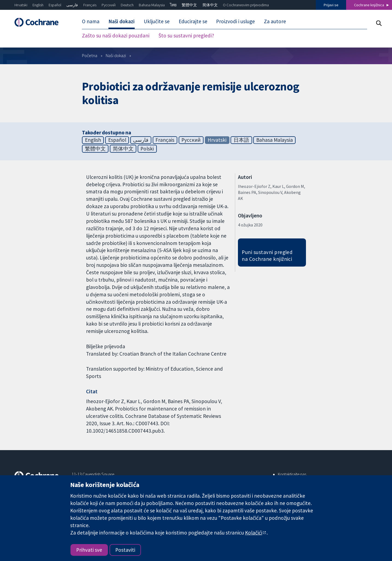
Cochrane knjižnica (369, 5)
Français (90, 5)
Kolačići (254, 533)
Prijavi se (331, 5)
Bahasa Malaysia (152, 5)
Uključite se (157, 21)
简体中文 (210, 5)
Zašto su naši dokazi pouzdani (116, 36)
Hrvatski (21, 5)
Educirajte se (193, 21)
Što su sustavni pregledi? (186, 36)
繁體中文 (189, 5)
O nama (91, 21)
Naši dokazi (122, 21)
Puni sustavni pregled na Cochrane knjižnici (267, 256)
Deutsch (127, 5)
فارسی (72, 5)
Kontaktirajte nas (292, 474)
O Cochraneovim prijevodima (246, 5)
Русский (109, 5)
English (38, 5)
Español (55, 5)
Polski (147, 149)
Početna (90, 55)
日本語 (241, 140)
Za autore (275, 21)
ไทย (173, 5)
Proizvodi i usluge (235, 21)
